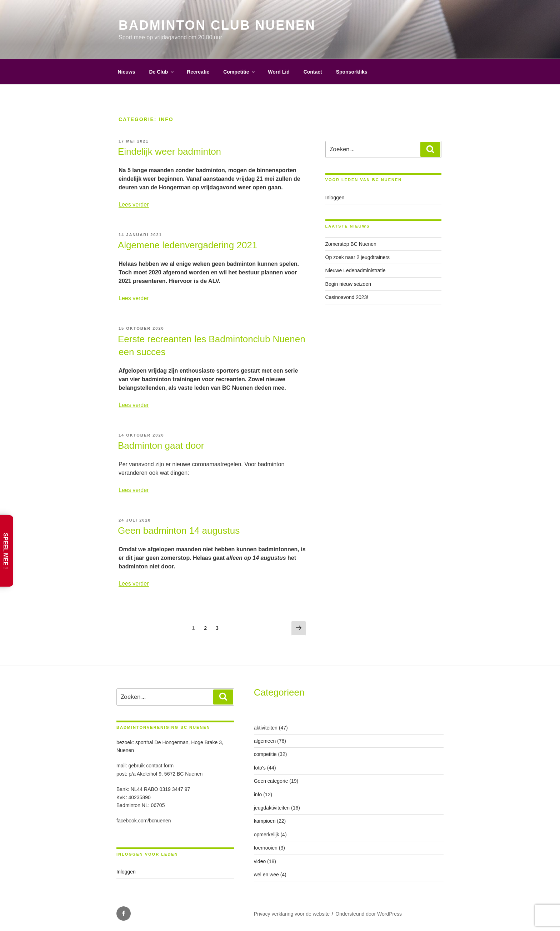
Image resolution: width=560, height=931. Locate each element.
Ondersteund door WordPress (369, 914)
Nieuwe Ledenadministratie (356, 270)
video (260, 861)
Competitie (239, 72)
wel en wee (266, 875)
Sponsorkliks (352, 72)
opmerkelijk (267, 835)
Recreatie (198, 72)
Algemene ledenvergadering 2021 (187, 245)
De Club (162, 72)
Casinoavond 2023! (347, 297)
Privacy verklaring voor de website (292, 914)
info (258, 795)
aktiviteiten (266, 728)
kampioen (265, 821)
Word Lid (279, 72)
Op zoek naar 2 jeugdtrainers (358, 257)
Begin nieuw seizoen (348, 284)
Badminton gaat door (161, 445)
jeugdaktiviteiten (272, 808)
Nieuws (127, 72)
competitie (265, 754)
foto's (260, 768)
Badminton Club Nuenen (217, 25)
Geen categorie (271, 781)
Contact (313, 72)
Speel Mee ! (6, 551)
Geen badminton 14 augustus (179, 531)
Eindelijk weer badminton (169, 151)
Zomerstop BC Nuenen (351, 244)
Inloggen (335, 198)
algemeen (265, 741)
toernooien (266, 848)
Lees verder (134, 205)
